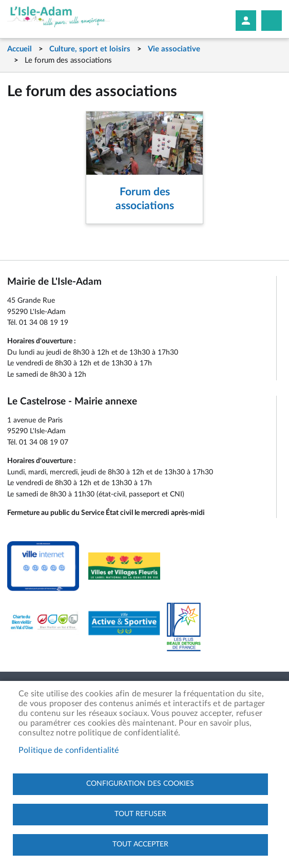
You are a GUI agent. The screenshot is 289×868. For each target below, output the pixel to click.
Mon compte (246, 21)
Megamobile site (272, 21)
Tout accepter (140, 844)
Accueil (20, 49)
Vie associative (174, 49)
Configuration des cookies (140, 784)
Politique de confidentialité (69, 750)
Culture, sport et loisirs (90, 49)
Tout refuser (140, 814)
